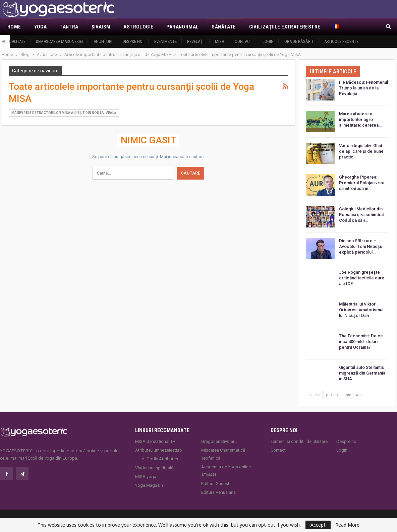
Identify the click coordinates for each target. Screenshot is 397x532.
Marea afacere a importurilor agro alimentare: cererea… (360, 119)
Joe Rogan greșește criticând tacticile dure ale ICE (362, 278)
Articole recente (341, 41)
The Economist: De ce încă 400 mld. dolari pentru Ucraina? (361, 342)
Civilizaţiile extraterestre (285, 27)
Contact (243, 41)
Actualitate (14, 41)
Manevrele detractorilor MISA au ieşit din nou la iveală (64, 113)
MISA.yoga (146, 477)
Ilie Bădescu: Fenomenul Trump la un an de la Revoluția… (363, 88)
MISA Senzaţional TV (155, 441)
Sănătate (224, 27)
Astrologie (138, 27)
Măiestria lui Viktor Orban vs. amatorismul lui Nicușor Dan (361, 310)
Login (268, 41)
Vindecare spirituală (154, 468)
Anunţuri (103, 41)
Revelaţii (196, 41)
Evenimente (165, 41)
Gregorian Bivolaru (219, 441)
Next (332, 395)
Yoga (41, 27)
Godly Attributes (162, 459)
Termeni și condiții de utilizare (299, 441)
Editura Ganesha (217, 484)
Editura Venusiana (218, 492)
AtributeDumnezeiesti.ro (159, 450)
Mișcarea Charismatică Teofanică (223, 454)
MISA (219, 41)
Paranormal (182, 27)
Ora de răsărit (299, 41)
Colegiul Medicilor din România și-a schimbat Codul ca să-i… (361, 215)
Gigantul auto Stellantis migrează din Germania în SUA (362, 373)
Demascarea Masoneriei (59, 41)
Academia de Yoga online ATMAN (226, 471)
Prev (314, 395)
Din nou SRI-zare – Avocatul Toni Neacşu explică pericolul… (361, 246)
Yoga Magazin (149, 485)
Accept (318, 525)
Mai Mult (345, 27)
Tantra (69, 27)
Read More (347, 525)
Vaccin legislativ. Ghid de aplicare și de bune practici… (361, 151)
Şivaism (101, 27)
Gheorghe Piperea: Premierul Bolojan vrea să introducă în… (362, 183)
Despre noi (133, 41)
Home (14, 27)
